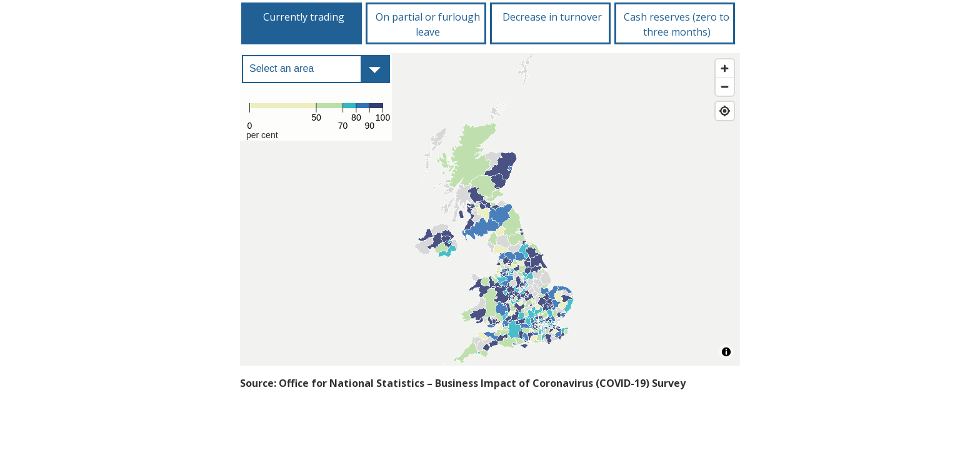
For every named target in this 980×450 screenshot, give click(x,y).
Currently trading (304, 17)
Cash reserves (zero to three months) (677, 24)
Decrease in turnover (552, 17)
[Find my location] (725, 111)
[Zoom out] (725, 87)
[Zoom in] (725, 68)
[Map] (490, 209)
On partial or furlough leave (428, 24)
